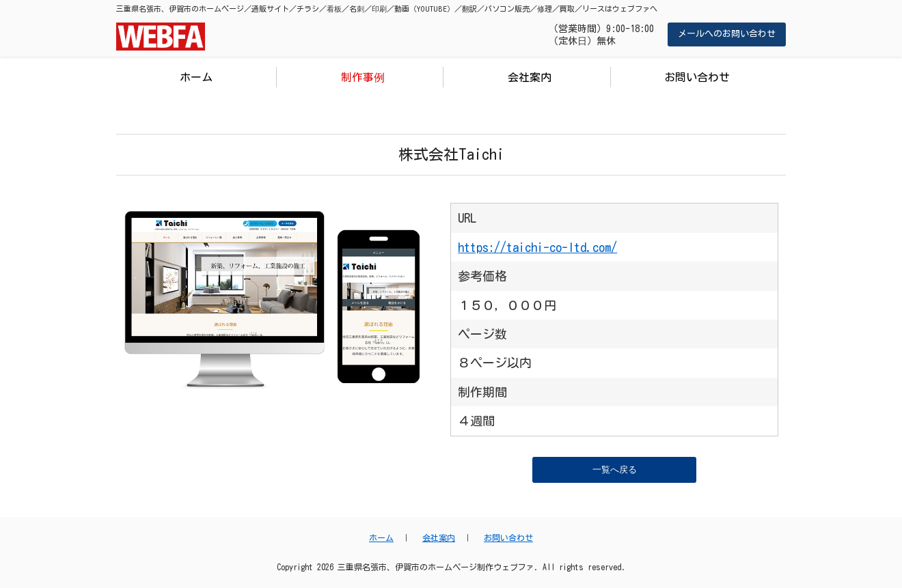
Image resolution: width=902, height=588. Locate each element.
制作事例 (363, 77)
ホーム (196, 77)
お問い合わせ (697, 77)
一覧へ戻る (615, 470)
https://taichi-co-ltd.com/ (537, 247)
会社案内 (530, 77)
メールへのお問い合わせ (727, 34)
